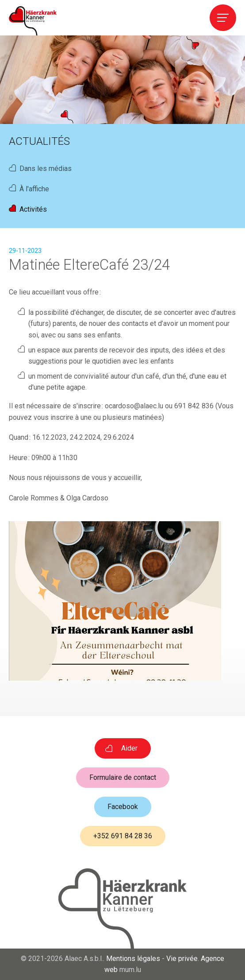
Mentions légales (133, 959)
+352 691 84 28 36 (123, 836)
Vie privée (182, 959)
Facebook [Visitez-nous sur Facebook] (123, 807)
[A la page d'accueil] (33, 21)
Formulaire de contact (123, 777)
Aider (129, 748)
